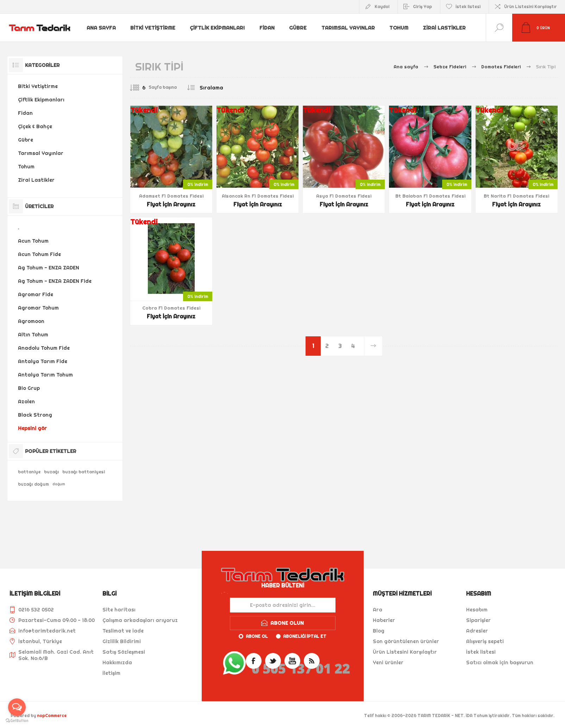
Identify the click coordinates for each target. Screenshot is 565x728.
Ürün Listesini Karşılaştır (531, 7)
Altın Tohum (33, 335)
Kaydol (382, 7)
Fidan (267, 28)
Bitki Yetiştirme (153, 28)
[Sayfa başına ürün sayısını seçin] (139, 88)
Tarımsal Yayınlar (348, 28)
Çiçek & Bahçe (35, 126)
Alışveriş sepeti (485, 641)
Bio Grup (29, 388)
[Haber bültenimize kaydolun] (283, 605)
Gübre (298, 28)
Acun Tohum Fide (39, 254)
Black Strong (35, 415)
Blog (379, 631)
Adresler (477, 631)
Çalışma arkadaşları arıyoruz (140, 620)
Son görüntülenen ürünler (406, 641)
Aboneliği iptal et (305, 636)
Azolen (26, 402)
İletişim (111, 673)
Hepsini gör (32, 428)
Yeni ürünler (388, 662)
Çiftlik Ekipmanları (217, 28)
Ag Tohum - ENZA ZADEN (49, 268)
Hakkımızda (117, 662)
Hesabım (477, 610)
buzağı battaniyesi (84, 472)
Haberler (384, 620)
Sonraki (373, 346)
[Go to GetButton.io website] (17, 721)
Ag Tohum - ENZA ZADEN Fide (55, 281)
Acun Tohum (33, 241)
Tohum (399, 28)
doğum (59, 484)
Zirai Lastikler (445, 28)
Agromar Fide (36, 294)
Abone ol (257, 636)
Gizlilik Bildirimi (122, 641)
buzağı (51, 472)
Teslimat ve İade (123, 631)
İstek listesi (481, 652)
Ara (378, 610)
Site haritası (119, 610)
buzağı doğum (33, 484)
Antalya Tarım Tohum (45, 375)
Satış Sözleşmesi (124, 652)
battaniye (29, 472)
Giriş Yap (422, 7)
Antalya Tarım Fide (43, 361)
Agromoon (31, 321)
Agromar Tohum (38, 308)
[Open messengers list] (17, 707)
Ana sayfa (101, 28)
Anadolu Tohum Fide (44, 348)
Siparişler (478, 620)
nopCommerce (52, 715)
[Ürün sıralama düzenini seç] (226, 88)
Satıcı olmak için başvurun (500, 662)
